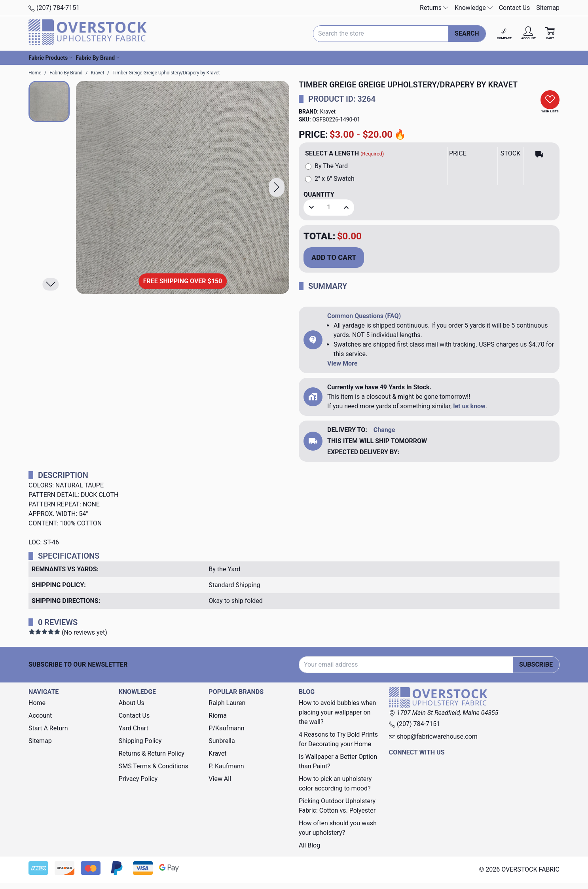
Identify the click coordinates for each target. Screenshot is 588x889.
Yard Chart (134, 728)
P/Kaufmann (226, 728)
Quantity (319, 194)
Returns (434, 8)
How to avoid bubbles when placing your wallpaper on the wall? (337, 712)
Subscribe (536, 664)
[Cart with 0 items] (550, 33)
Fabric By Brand (98, 58)
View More (342, 363)
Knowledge (474, 8)
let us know (469, 406)
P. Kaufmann (226, 766)
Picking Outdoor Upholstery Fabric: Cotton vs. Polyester (337, 806)
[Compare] (504, 33)
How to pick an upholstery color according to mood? (335, 784)
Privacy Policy (138, 779)
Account (40, 716)
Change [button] (384, 430)
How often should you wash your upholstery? (338, 828)
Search (467, 33)
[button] (277, 187)
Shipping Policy (140, 741)
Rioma (218, 716)
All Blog (309, 845)
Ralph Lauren (227, 703)
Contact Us (515, 8)
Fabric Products (50, 58)
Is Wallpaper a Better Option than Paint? (338, 761)
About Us (132, 703)
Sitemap (548, 8)
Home (37, 703)
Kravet (328, 112)
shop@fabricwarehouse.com (433, 736)
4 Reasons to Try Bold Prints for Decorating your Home (338, 739)
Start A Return (48, 728)
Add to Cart (334, 257)
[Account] (528, 33)
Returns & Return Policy (152, 753)
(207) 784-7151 (54, 8)
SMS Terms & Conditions (154, 766)
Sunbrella (222, 741)
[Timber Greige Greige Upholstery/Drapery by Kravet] (183, 187)
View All (220, 779)
